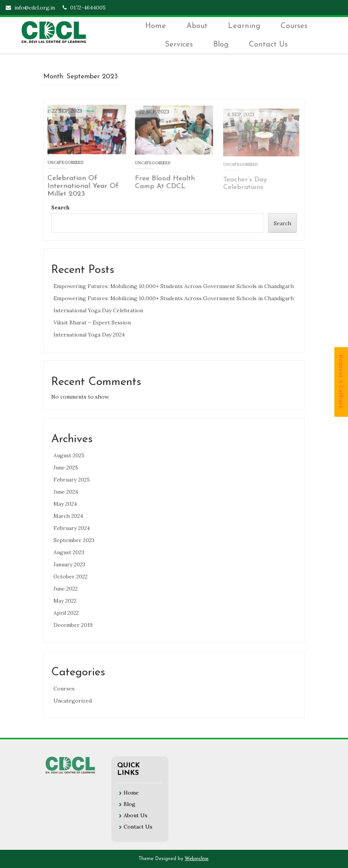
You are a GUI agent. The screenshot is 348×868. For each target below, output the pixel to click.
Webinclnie (197, 859)
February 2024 (72, 528)
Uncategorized (73, 701)
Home (158, 26)
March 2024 (68, 516)
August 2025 (69, 455)
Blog (222, 44)
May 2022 (65, 601)
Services (181, 44)
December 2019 (73, 625)
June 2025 (66, 468)
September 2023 (74, 540)
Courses (294, 26)
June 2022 (66, 589)
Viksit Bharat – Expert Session (92, 323)
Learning (245, 26)
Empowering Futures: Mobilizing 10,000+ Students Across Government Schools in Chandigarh (174, 286)
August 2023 (69, 552)
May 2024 (65, 504)
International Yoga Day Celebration (98, 310)
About (199, 26)
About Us (136, 812)
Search (60, 207)
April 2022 (66, 613)
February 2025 (72, 480)
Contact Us (269, 44)
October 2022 (71, 577)
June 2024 (66, 492)
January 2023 (69, 564)
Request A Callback (341, 382)
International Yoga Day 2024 (89, 335)
